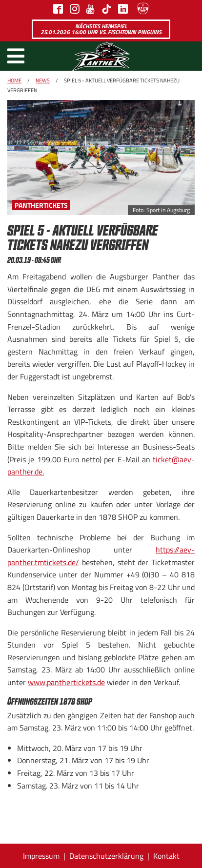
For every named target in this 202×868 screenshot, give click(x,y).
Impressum (41, 856)
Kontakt (166, 856)
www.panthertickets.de (66, 682)
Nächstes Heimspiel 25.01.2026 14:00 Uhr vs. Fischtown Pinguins (101, 29)
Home (14, 80)
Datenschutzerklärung (106, 856)
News (43, 80)
